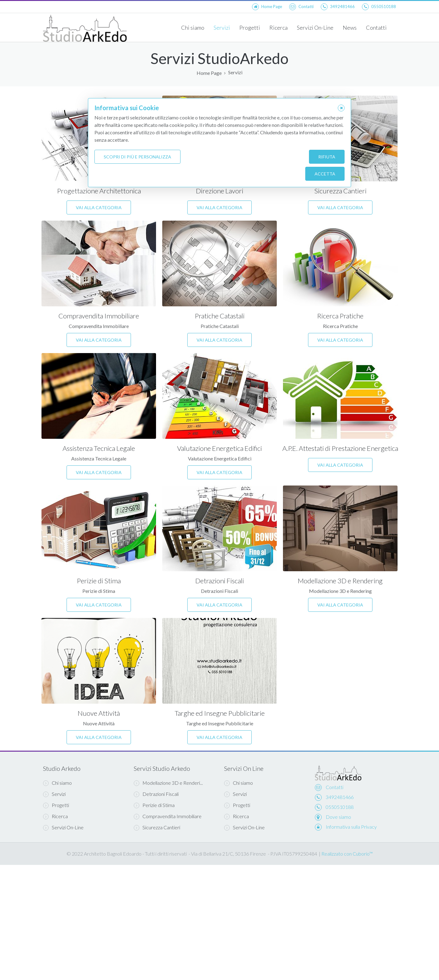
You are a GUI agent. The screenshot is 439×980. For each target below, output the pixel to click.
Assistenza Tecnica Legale (99, 448)
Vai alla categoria (99, 207)
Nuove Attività (99, 713)
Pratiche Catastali (220, 316)
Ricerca (278, 28)
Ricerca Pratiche (340, 316)
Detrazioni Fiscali (220, 581)
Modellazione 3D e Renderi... (168, 783)
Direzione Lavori (220, 191)
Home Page (209, 73)
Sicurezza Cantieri (340, 191)
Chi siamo (193, 28)
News (350, 28)
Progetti (250, 28)
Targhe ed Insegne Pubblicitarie (220, 713)
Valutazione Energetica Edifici (219, 448)
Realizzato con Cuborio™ (347, 854)
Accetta (325, 174)
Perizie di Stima (99, 581)
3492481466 (340, 797)
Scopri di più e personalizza (137, 157)
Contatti (376, 28)
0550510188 (340, 807)
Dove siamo (338, 817)
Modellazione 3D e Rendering (340, 581)
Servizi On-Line (315, 28)
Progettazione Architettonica (99, 191)
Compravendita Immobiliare (99, 316)
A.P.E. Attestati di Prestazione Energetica (340, 448)
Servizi (222, 28)
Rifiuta (327, 157)
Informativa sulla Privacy (351, 827)
